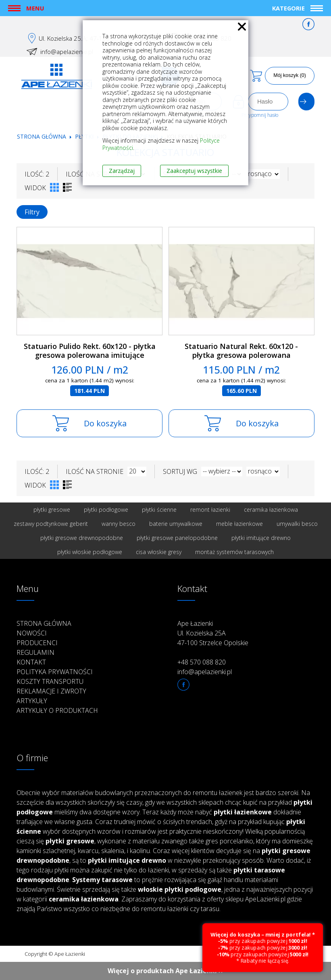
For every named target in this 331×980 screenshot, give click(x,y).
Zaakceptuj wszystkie (194, 171)
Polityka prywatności (55, 672)
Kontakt (31, 662)
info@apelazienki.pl (67, 52)
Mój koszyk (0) (290, 75)
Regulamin (35, 652)
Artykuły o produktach (57, 710)
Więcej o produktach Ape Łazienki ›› (165, 971)
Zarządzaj (122, 171)
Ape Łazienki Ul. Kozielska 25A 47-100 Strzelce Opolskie (213, 633)
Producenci (37, 643)
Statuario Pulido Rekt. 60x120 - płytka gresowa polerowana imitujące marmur (90, 355)
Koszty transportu (50, 681)
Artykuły (32, 701)
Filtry (32, 212)
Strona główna (42, 136)
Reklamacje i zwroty (51, 691)
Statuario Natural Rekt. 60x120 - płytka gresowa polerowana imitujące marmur (241, 355)
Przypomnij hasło (260, 115)
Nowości (32, 633)
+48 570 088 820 (202, 662)
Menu (35, 8)
